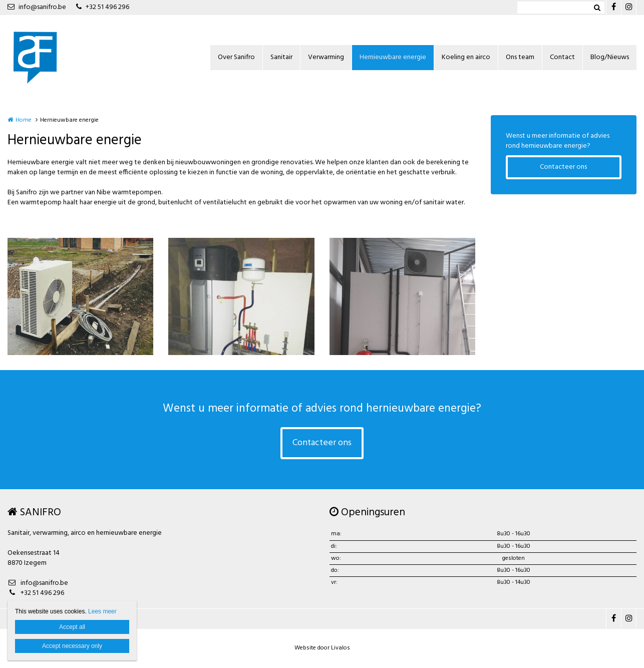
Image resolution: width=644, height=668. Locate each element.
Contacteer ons (563, 167)
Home (24, 120)
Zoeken (597, 8)
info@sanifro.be (37, 7)
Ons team (520, 57)
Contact (562, 57)
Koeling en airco (466, 57)
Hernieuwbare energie (393, 57)
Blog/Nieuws (610, 57)
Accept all (72, 627)
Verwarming (326, 57)
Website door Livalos (322, 648)
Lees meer (102, 611)
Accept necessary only (72, 646)
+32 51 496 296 (103, 7)
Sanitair (281, 57)
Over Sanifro (236, 57)
